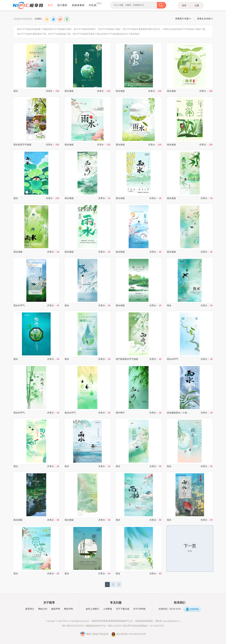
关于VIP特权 (140, 609)
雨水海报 (69, 91)
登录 (184, 5)
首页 (50, 5)
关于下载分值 (123, 609)
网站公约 (43, 609)
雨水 (16, 91)
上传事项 (108, 609)
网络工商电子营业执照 (95, 634)
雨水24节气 (19, 305)
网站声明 (68, 609)
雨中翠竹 (120, 413)
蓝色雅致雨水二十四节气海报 (178, 413)
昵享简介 (30, 609)
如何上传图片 (92, 609)
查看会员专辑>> (205, 19)
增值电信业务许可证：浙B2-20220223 (104, 626)
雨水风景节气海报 (22, 145)
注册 (197, 5)
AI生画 (93, 5)
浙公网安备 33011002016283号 (129, 634)
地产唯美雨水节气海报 (127, 359)
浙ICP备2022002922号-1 (74, 626)
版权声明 (56, 609)
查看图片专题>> (183, 19)
